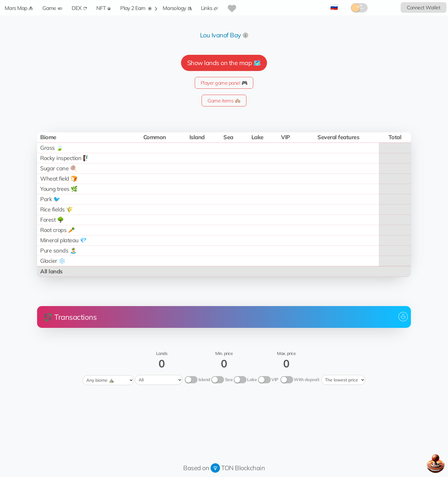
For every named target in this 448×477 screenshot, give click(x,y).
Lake (252, 380)
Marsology (177, 8)
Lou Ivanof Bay (221, 35)
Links (210, 8)
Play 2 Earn (136, 8)
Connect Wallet (424, 7)
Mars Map (19, 8)
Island (204, 380)
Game (52, 8)
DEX (79, 8)
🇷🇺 (334, 7)
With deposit (306, 380)
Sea (229, 380)
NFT (104, 8)
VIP (275, 380)
